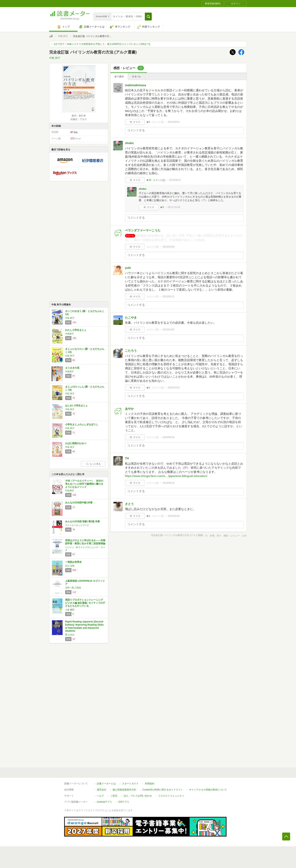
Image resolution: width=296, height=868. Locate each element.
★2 (148, 516)
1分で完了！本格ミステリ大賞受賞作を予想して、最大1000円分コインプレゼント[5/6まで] (102, 44)
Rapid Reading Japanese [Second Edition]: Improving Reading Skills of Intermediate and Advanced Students (84, 626)
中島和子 (69, 334)
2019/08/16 (168, 483)
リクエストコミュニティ (171, 796)
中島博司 (69, 491)
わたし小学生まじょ (76, 330)
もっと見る (93, 464)
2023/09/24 (174, 122)
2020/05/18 (168, 437)
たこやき (131, 318)
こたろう (131, 351)
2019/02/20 (174, 516)
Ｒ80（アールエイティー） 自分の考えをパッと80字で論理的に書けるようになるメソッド (84, 484)
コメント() (158, 122)
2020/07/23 (174, 388)
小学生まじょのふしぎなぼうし (82, 424)
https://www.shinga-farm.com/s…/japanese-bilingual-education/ (166, 476)
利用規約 (150, 784)
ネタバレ (137, 77)
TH (127, 458)
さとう (129, 504)
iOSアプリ (124, 802)
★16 (149, 180)
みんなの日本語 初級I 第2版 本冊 (82, 521)
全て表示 (119, 77)
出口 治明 (70, 566)
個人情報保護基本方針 (124, 790)
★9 (162, 207)
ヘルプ (100, 796)
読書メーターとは (106, 784)
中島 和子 (63, 36)
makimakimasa (136, 85)
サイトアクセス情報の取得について (208, 790)
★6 (148, 122)
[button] (148, 17)
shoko (129, 143)
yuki (128, 268)
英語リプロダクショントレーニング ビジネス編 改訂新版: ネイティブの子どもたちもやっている (85, 603)
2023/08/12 (175, 180)
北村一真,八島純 (73, 588)
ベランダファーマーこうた (143, 230)
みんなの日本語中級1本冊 (79, 503)
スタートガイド (130, 784)
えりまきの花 (72, 368)
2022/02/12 (168, 297)
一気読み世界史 (73, 562)
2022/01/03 (168, 330)
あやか (129, 409)
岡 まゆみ (70, 635)
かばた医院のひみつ (76, 443)
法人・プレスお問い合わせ (138, 796)
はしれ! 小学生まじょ (76, 406)
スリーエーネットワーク (77, 525)
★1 (148, 388)
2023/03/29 (168, 247)
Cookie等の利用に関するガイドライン (163, 790)
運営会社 (102, 790)
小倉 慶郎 (70, 610)
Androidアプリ (104, 802)
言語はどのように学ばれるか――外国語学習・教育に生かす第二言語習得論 (85, 542)
